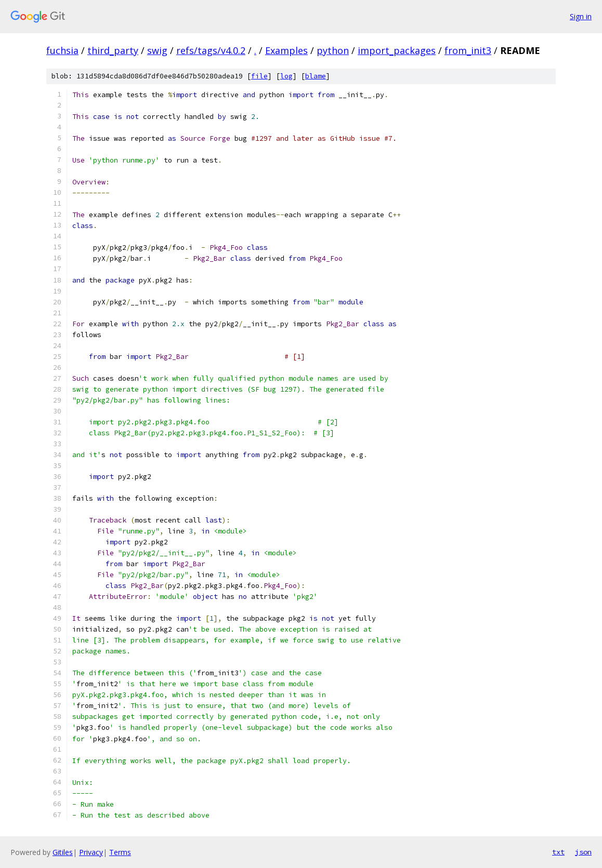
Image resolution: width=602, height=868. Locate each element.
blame (316, 76)
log (286, 76)
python (333, 50)
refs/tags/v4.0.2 (211, 50)
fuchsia (62, 50)
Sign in (581, 16)
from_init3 (468, 50)
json (583, 852)
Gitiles (63, 852)
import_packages (397, 50)
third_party (113, 50)
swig (157, 50)
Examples (286, 50)
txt (558, 852)
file (259, 76)
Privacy (91, 852)
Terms (120, 852)
